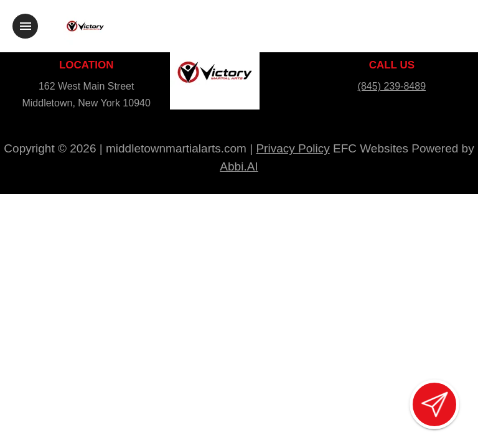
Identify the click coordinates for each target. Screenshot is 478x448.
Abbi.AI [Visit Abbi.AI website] (239, 166)
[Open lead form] (434, 404)
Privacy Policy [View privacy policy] (293, 148)
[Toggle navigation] (25, 26)
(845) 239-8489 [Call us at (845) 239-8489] (392, 86)
